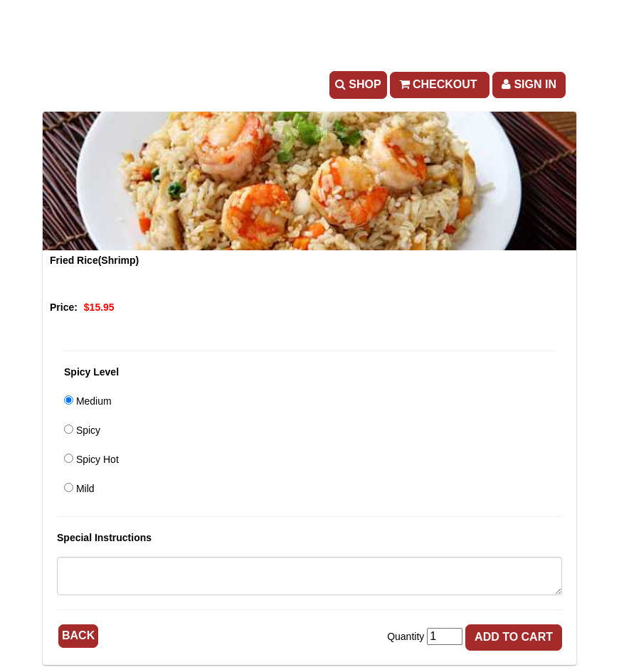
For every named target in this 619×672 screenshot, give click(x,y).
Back (78, 635)
